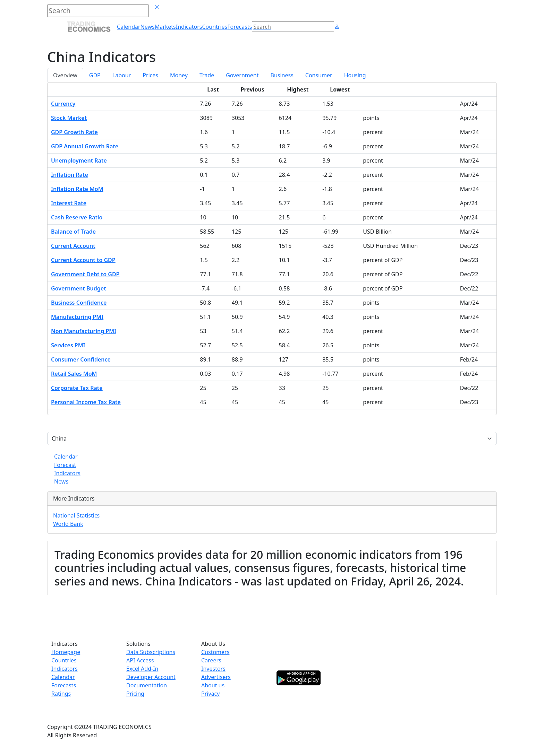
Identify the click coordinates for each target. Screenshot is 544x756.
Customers (215, 652)
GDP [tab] (95, 75)
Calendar (66, 457)
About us (213, 685)
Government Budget (79, 288)
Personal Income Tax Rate (86, 402)
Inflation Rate (70, 175)
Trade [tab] (207, 75)
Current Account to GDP (83, 260)
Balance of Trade (73, 232)
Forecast (65, 465)
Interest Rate (69, 203)
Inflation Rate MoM (77, 189)
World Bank (68, 524)
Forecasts (64, 685)
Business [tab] (282, 75)
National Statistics (76, 515)
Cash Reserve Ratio (77, 217)
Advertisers (216, 677)
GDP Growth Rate (74, 132)
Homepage (66, 652)
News (61, 481)
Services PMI (68, 345)
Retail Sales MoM (74, 374)
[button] (337, 27)
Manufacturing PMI (77, 317)
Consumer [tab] (319, 75)
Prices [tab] (150, 75)
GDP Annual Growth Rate (85, 146)
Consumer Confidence (81, 359)
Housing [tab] (355, 75)
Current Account (73, 246)
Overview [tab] (65, 75)
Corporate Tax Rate (77, 388)
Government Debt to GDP (85, 274)
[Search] (293, 27)
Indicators (67, 473)
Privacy (210, 694)
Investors (213, 669)
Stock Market (69, 118)
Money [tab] (179, 75)
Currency (63, 104)
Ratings (61, 694)
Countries (64, 660)
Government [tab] (242, 75)
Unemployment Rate (79, 160)
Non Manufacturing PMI (84, 331)
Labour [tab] (122, 75)
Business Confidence (79, 303)
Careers (211, 660)
